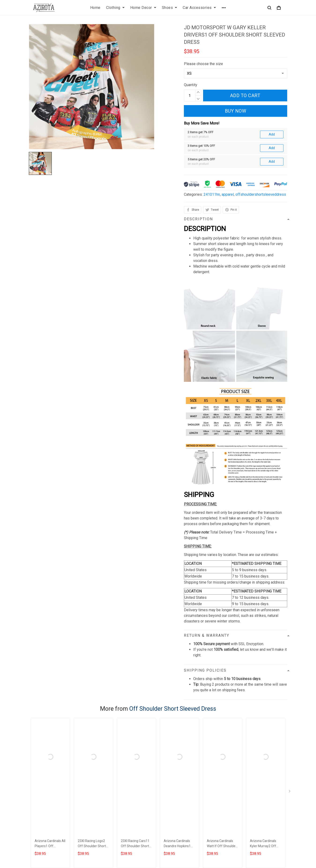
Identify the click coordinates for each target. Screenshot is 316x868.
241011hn (212, 143)
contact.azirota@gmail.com (51, 832)
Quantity (191, 85)
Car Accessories (199, 8)
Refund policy (107, 818)
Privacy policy (107, 795)
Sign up (276, 810)
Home (95, 8)
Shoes (170, 8)
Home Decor (143, 8)
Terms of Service (109, 803)
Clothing (115, 8)
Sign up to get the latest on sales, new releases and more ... (256, 797)
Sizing (167, 811)
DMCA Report (212, 847)
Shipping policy (108, 811)
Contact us (171, 795)
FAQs (166, 803)
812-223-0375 (41, 825)
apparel (228, 143)
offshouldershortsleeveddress (261, 143)
